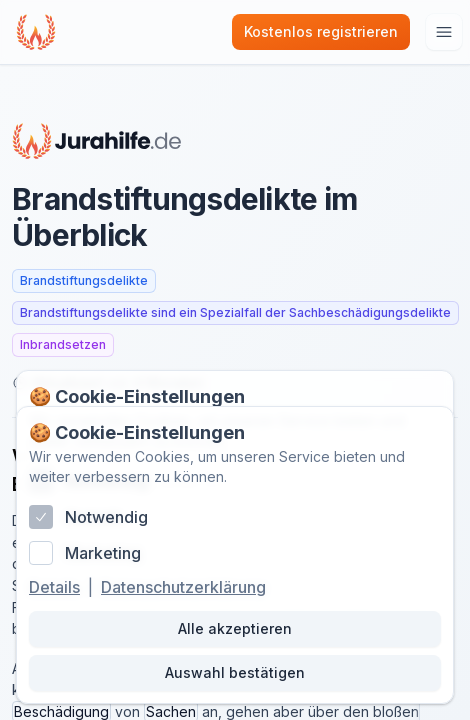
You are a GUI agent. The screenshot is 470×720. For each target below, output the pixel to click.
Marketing (103, 553)
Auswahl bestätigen (235, 672)
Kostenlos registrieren (321, 31)
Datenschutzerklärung (183, 587)
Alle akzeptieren (235, 628)
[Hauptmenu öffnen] (444, 32)
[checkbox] (41, 517)
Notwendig (106, 517)
